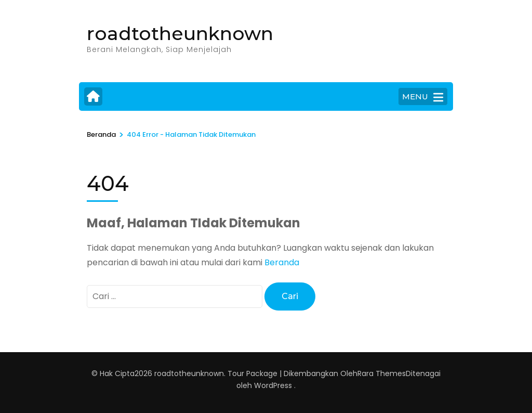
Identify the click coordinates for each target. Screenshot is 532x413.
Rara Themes (382, 373)
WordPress (273, 385)
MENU (423, 97)
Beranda (282, 262)
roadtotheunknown (180, 33)
